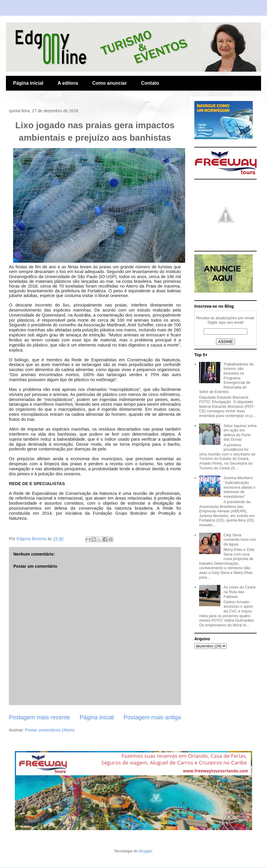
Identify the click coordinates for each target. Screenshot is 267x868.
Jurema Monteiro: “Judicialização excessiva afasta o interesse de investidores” (239, 487)
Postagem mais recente (39, 717)
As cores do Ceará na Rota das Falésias (239, 592)
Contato (150, 83)
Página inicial (28, 83)
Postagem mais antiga (152, 717)
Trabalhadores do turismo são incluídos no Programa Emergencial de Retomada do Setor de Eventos (226, 378)
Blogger (145, 851)
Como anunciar (109, 83)
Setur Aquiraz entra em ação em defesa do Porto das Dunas (240, 433)
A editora (68, 83)
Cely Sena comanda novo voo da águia (240, 540)
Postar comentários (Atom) (50, 730)
